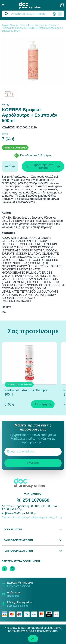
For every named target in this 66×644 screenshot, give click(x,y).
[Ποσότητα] (10, 166)
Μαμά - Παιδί (18, 25)
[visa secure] (50, 614)
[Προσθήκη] (14, 166)
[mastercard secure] (42, 614)
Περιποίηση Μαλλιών (13, 28)
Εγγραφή (33, 463)
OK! (33, 639)
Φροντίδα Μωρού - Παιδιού (42, 25)
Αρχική (6, 25)
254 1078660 (36, 500)
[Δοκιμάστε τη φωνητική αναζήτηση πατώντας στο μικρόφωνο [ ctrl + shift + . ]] (54, 14)
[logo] (32, 5)
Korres (5, 105)
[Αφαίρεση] (6, 166)
